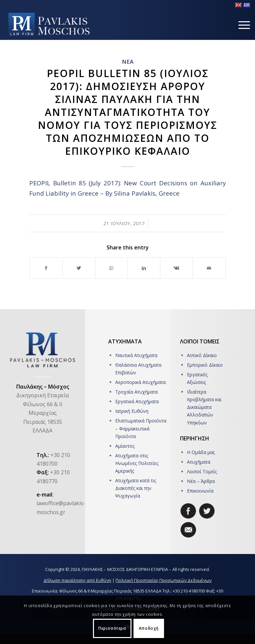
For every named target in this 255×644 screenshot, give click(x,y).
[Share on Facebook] (46, 268)
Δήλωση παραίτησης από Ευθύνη (77, 580)
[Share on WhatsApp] (111, 268)
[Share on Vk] (176, 268)
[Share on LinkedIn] (144, 268)
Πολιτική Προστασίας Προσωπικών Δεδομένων (164, 580)
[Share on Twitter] (79, 268)
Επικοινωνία (200, 491)
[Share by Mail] (209, 268)
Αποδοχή (149, 628)
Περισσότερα (112, 628)
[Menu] (241, 25)
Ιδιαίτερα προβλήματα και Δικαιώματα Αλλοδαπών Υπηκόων (204, 407)
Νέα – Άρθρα (201, 481)
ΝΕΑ (128, 62)
